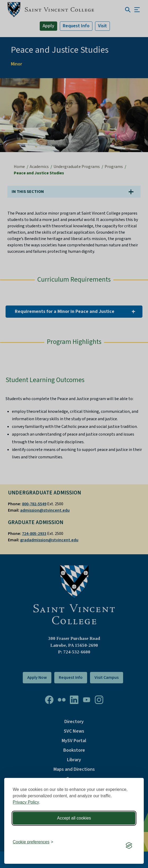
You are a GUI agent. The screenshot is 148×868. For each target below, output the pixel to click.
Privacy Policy (26, 802)
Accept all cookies (74, 818)
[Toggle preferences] (33, 842)
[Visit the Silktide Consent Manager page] (129, 845)
